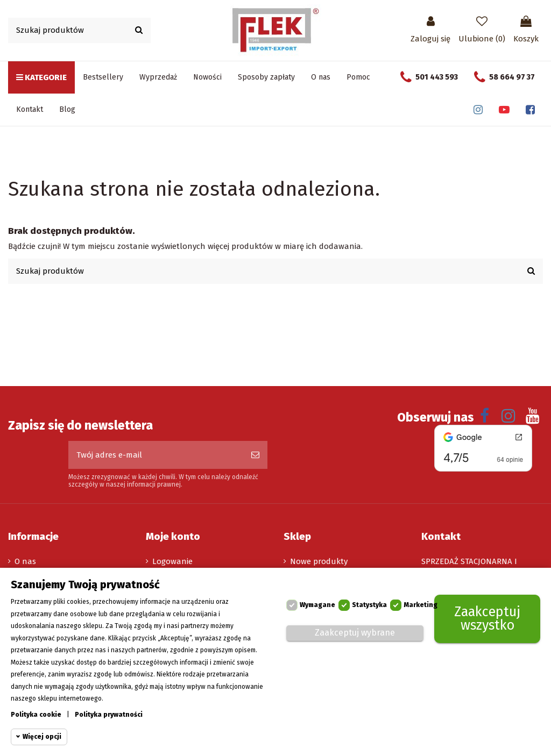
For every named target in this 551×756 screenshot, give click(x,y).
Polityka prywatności (109, 715)
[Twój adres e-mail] (156, 455)
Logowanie (172, 561)
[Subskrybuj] (255, 455)
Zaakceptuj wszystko (487, 619)
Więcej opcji (42, 737)
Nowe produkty (319, 561)
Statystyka (369, 605)
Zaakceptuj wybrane (355, 633)
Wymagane (317, 605)
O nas (25, 561)
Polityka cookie (36, 715)
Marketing (421, 605)
